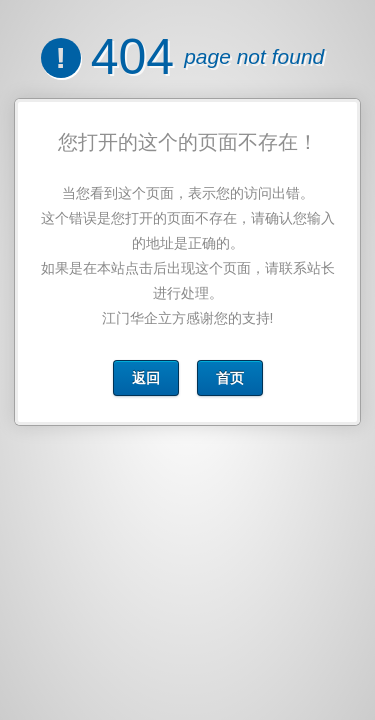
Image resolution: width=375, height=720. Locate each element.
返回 (146, 378)
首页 (229, 378)
